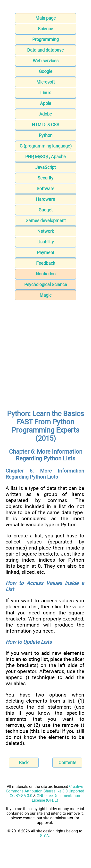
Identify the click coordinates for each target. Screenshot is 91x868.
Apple (46, 103)
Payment (46, 252)
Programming (45, 39)
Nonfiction (46, 274)
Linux (45, 93)
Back (24, 763)
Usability (46, 242)
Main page (46, 18)
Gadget (46, 210)
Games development (46, 221)
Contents (67, 763)
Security (45, 178)
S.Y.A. (45, 836)
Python (46, 135)
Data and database (45, 50)
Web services (46, 61)
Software (45, 189)
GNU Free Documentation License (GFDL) (56, 798)
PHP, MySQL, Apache (45, 157)
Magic (45, 295)
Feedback (46, 263)
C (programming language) (46, 146)
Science (45, 29)
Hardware (45, 199)
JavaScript (45, 167)
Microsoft (46, 82)
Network (46, 231)
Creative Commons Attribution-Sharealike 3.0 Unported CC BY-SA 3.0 (45, 791)
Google (46, 71)
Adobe (46, 114)
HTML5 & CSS (45, 125)
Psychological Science (46, 284)
